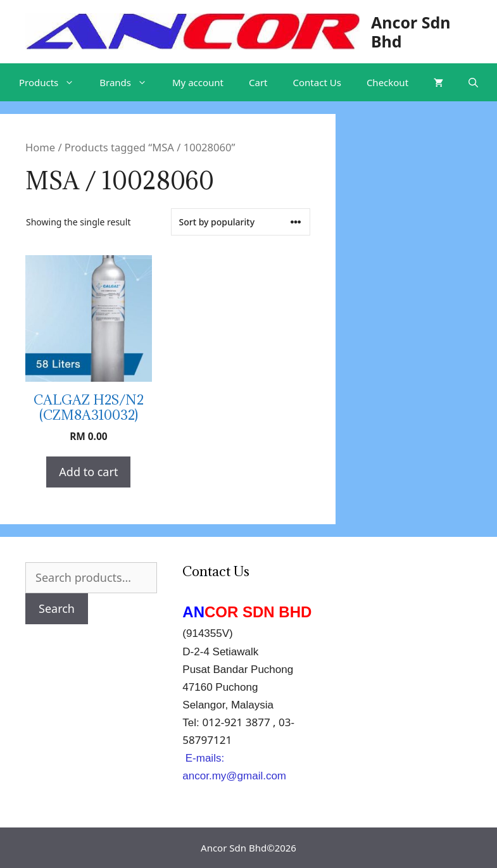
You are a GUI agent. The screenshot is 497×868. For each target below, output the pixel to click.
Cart (258, 82)
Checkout (387, 82)
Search (57, 608)
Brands (129, 82)
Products (53, 82)
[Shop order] (241, 222)
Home (40, 147)
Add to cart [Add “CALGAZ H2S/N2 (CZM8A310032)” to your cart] (88, 472)
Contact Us (317, 82)
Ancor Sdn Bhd (411, 32)
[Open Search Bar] (473, 82)
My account (198, 82)
